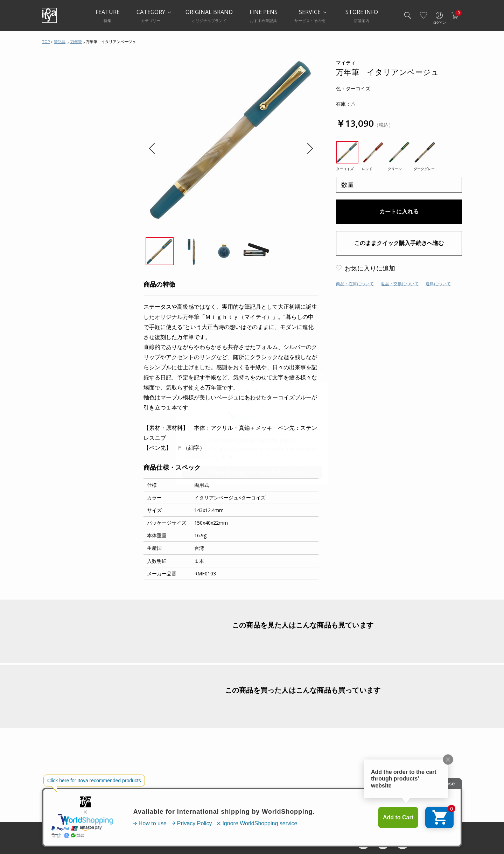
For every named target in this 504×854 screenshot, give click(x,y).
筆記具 (60, 41)
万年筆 (76, 41)
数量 (348, 184)
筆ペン (58, 164)
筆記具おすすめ (67, 80)
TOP (46, 41)
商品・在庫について (355, 284)
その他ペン (62, 178)
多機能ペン (62, 136)
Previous (154, 149)
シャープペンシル (69, 122)
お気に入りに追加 (370, 268)
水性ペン (60, 150)
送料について (438, 284)
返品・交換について (400, 284)
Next (307, 149)
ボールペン (62, 108)
